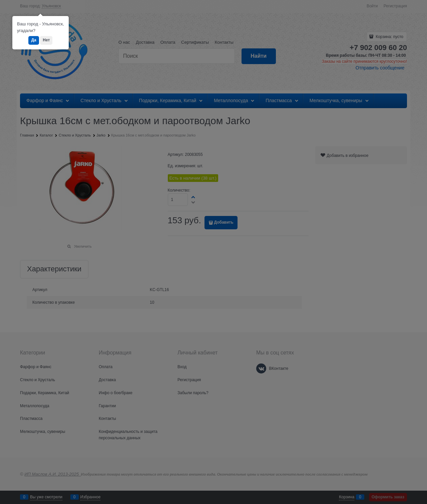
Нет (46, 40)
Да (34, 40)
